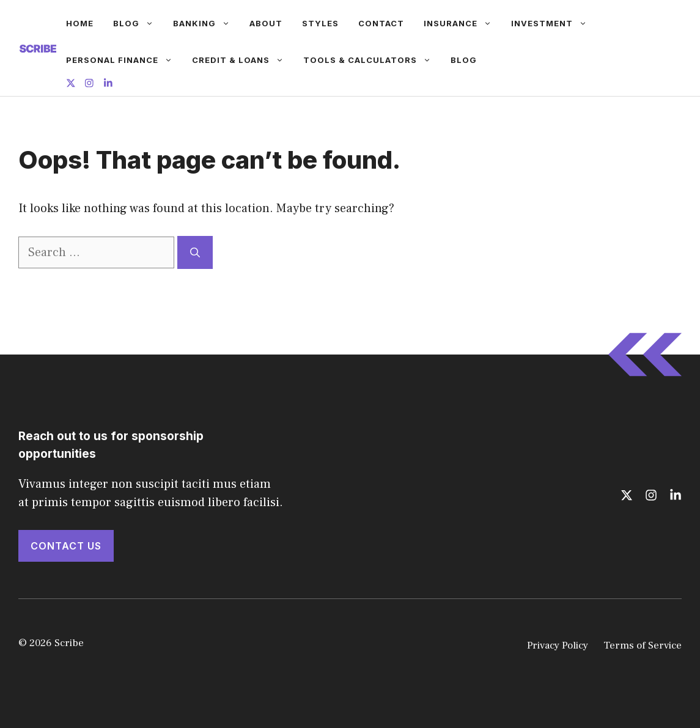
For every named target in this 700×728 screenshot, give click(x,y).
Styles (320, 23)
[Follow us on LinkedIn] (108, 85)
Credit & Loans (243, 60)
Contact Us (66, 546)
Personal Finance (124, 60)
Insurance (462, 23)
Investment (554, 23)
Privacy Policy (558, 645)
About (266, 23)
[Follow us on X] (71, 85)
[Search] (195, 252)
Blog (138, 23)
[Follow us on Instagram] (89, 85)
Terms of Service (643, 645)
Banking (206, 23)
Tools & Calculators (372, 60)
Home (80, 23)
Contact (381, 23)
